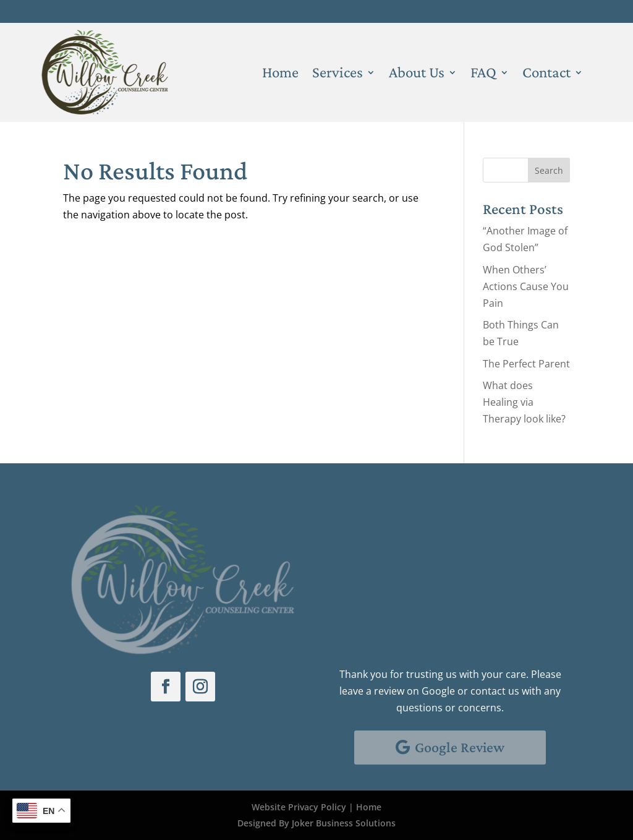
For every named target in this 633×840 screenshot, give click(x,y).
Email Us (380, 599)
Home (280, 74)
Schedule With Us (393, 514)
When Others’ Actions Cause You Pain (526, 286)
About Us (417, 74)
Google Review (460, 747)
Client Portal (546, 11)
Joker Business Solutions (344, 823)
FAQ (483, 74)
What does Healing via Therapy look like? (524, 402)
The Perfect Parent (526, 364)
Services (338, 74)
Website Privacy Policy (299, 807)
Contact (546, 74)
